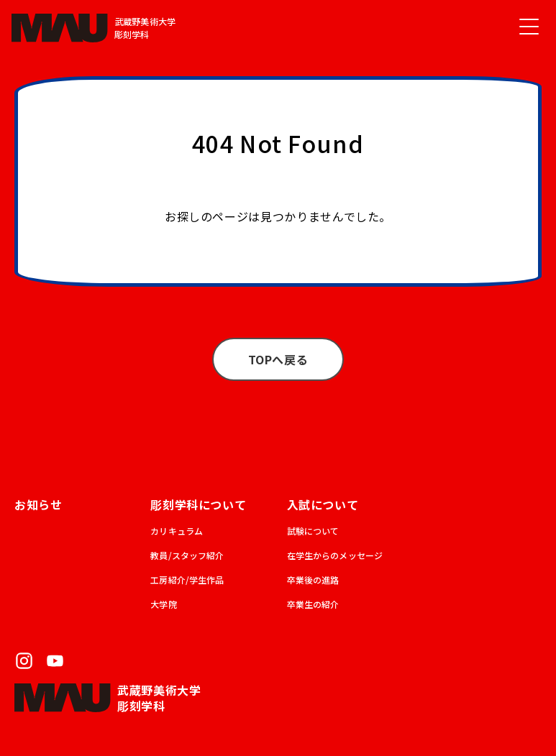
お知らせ (38, 504)
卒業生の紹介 (313, 604)
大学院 (163, 604)
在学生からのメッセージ (335, 555)
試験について (313, 531)
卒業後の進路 (313, 580)
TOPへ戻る (278, 359)
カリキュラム (177, 531)
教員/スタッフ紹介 (187, 555)
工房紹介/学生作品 (187, 580)
